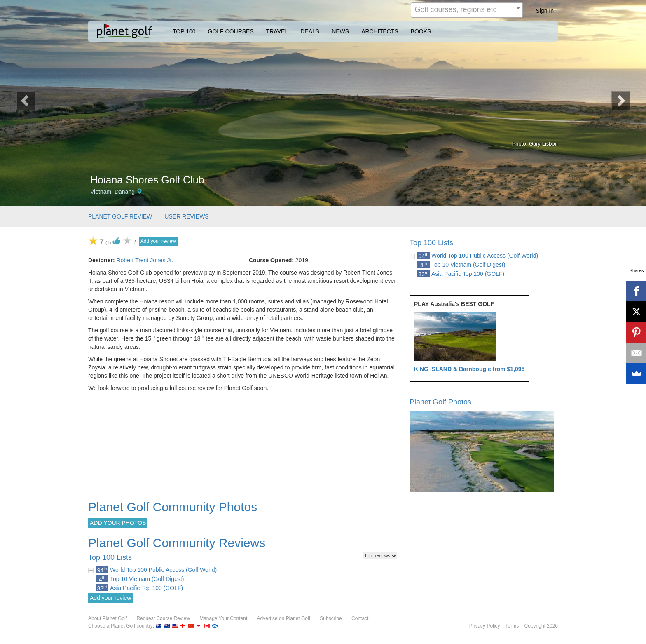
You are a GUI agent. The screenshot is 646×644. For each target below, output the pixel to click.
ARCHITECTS (380, 31)
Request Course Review (163, 618)
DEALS (310, 31)
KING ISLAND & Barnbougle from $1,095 (469, 369)
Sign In (545, 11)
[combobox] (467, 10)
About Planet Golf (108, 618)
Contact (360, 618)
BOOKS (421, 31)
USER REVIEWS (186, 216)
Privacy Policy (485, 626)
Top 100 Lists (431, 243)
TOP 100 (184, 31)
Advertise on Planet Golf (284, 618)
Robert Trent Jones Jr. (145, 260)
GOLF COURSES (231, 31)
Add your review (158, 241)
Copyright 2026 (541, 626)
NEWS (340, 31)
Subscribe (331, 618)
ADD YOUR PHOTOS (118, 523)
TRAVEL (277, 31)
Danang (125, 192)
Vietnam (101, 192)
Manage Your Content (223, 618)
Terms (512, 626)
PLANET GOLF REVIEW (120, 216)
